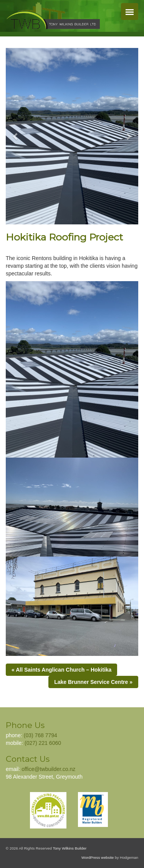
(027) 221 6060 (43, 743)
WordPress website (98, 857)
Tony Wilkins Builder (70, 848)
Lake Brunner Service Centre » (93, 682)
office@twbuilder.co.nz (48, 769)
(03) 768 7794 (41, 735)
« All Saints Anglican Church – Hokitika (61, 670)
